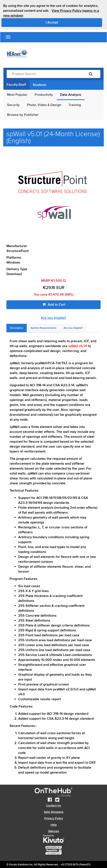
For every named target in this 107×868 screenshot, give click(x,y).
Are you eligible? (53, 318)
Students (40, 85)
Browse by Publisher (23, 115)
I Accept (70, 22)
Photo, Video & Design (44, 105)
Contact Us (53, 805)
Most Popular (17, 95)
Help (54, 825)
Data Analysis (71, 95)
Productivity (44, 95)
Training (75, 105)
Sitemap (54, 831)
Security (13, 105)
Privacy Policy (54, 818)
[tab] (17, 328)
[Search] (91, 74)
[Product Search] (44, 74)
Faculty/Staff (16, 85)
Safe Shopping (54, 812)
